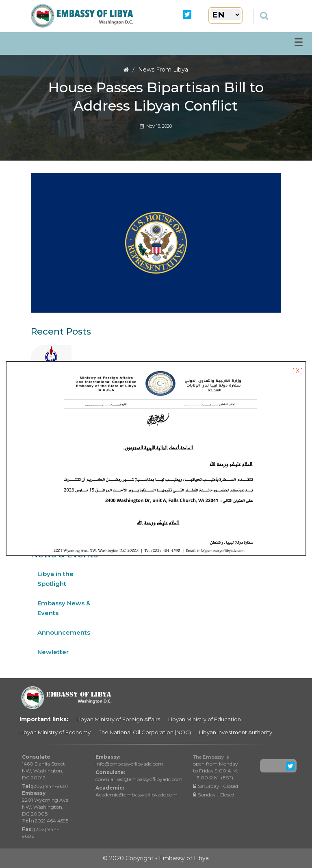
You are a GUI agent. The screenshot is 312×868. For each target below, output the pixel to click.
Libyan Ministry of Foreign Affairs (118, 719)
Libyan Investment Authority (236, 732)
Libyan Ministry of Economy (55, 732)
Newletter (53, 652)
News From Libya (163, 70)
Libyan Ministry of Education (205, 719)
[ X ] (298, 371)
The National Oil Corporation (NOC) (145, 732)
